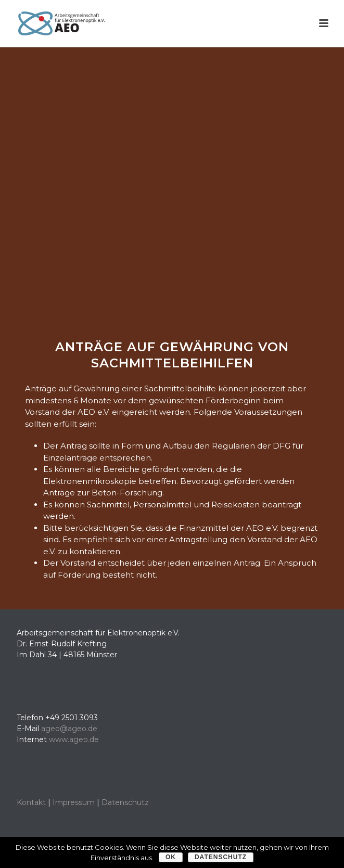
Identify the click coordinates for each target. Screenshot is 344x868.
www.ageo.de (74, 739)
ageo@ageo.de (69, 729)
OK (171, 857)
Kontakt (31, 802)
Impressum (74, 802)
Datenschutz (125, 802)
